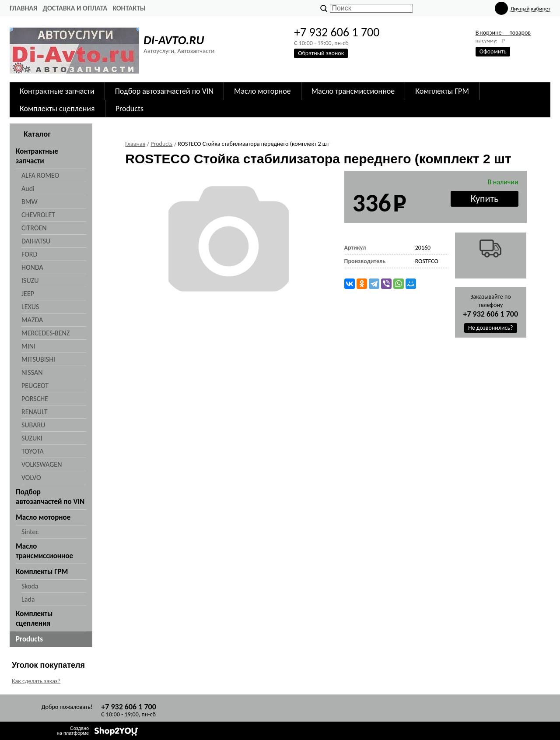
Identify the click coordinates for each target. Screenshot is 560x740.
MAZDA (32, 320)
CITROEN (34, 228)
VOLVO (31, 477)
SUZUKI (32, 438)
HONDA (32, 267)
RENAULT (34, 412)
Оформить (493, 51)
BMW (30, 202)
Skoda (30, 586)
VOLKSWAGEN (42, 464)
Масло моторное (262, 91)
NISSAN (32, 372)
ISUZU (30, 280)
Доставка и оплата (75, 8)
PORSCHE (35, 399)
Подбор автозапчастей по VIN (164, 91)
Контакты (129, 8)
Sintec (30, 532)
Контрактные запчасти (57, 91)
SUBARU (33, 425)
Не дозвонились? (491, 328)
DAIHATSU (36, 241)
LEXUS (30, 307)
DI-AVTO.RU (174, 40)
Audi (28, 189)
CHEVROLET (38, 215)
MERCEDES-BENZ (45, 333)
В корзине (503, 33)
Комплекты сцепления (57, 109)
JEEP (28, 294)
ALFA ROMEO (40, 175)
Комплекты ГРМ (442, 91)
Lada (28, 599)
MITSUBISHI (38, 359)
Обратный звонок (321, 53)
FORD (29, 254)
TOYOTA (33, 451)
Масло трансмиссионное (353, 91)
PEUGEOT (35, 386)
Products (129, 109)
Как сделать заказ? (36, 681)
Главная (23, 8)
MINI (28, 346)
